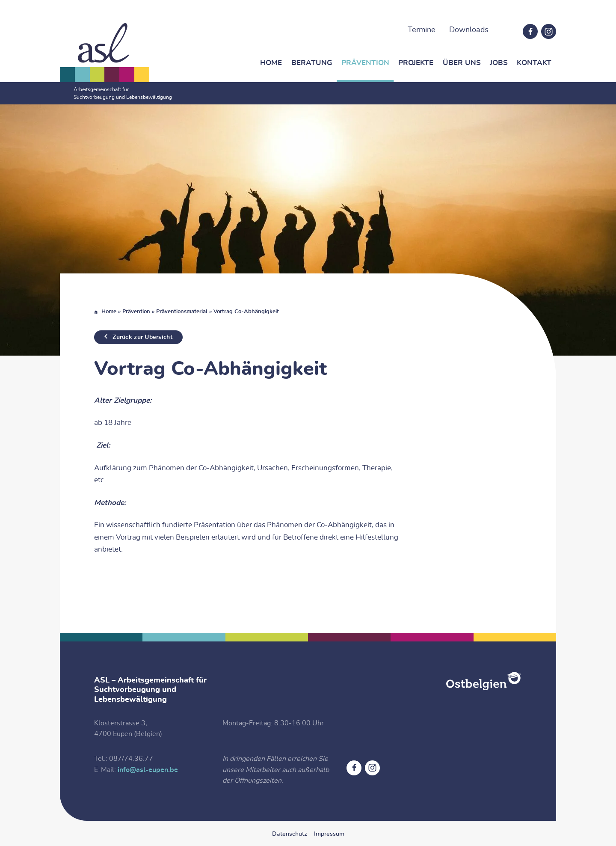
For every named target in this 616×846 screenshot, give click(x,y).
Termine (422, 30)
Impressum (329, 834)
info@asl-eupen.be (148, 770)
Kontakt (534, 63)
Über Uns (462, 63)
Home (271, 63)
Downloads (469, 30)
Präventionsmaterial (182, 312)
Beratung (312, 63)
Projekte (416, 63)
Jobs (499, 63)
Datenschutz (290, 834)
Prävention (365, 63)
